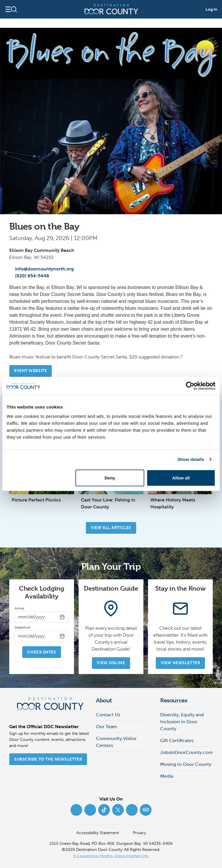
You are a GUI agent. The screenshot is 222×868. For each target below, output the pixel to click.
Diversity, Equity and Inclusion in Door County (182, 722)
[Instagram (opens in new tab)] (90, 810)
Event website (30, 371)
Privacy (139, 833)
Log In (211, 9)
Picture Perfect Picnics (36, 500)
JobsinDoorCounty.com (186, 752)
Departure (22, 627)
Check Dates (41, 652)
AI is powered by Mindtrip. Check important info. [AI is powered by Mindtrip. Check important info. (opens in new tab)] (111, 856)
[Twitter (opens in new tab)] (118, 810)
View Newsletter (180, 663)
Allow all (181, 478)
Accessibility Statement (98, 833)
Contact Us (108, 715)
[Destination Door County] (111, 9)
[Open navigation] (11, 9)
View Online (111, 663)
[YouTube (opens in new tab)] (132, 810)
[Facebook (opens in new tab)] (76, 810)
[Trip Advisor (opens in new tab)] (146, 810)
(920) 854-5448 (29, 276)
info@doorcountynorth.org (42, 269)
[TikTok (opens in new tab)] (104, 810)
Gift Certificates (177, 740)
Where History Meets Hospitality (173, 503)
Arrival (19, 608)
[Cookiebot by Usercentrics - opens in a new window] (190, 386)
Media (167, 776)
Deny (110, 478)
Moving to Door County (186, 764)
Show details (191, 459)
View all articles (111, 528)
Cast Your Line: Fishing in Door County (108, 503)
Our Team (107, 727)
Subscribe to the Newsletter (48, 759)
